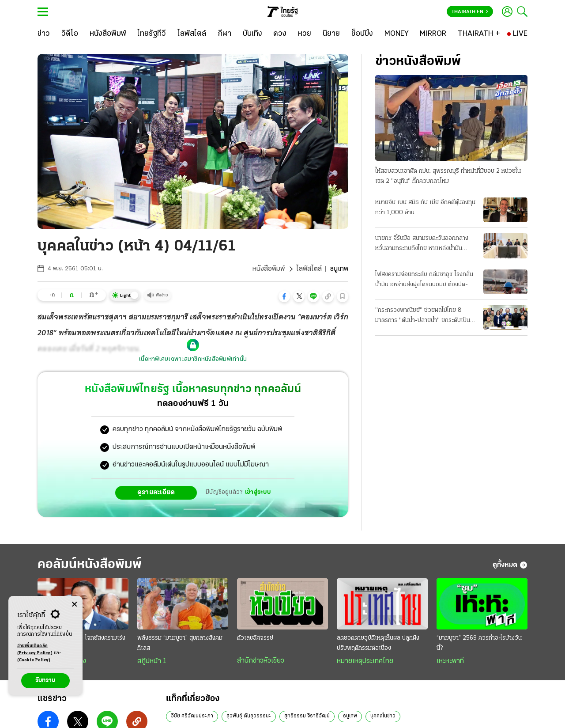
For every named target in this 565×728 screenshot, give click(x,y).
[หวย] (305, 34)
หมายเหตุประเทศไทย (365, 661)
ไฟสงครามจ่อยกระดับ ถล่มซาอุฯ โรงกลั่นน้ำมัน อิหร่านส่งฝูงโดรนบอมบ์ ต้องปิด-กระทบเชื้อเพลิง (424, 281)
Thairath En (470, 12)
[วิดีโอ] (70, 34)
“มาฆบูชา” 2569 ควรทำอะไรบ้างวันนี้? (479, 643)
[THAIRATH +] (479, 34)
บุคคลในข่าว (383, 716)
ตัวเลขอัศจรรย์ (255, 638)
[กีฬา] (224, 34)
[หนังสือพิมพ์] (108, 34)
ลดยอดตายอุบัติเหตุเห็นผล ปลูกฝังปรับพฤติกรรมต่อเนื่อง (378, 643)
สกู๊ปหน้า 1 (152, 661)
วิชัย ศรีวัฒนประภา (192, 716)
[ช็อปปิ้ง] (362, 34)
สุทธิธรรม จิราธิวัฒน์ (307, 716)
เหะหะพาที (450, 661)
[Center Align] (74, 605)
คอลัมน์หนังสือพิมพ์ (90, 565)
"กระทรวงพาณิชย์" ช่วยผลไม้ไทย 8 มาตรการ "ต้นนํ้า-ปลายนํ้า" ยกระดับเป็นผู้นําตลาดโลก (424, 316)
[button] (284, 296)
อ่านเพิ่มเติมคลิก (35, 650)
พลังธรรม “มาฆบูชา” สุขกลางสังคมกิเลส (180, 643)
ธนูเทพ (350, 716)
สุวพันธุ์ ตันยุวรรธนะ (249, 716)
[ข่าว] (44, 34)
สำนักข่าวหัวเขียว (261, 661)
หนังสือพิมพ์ (269, 269)
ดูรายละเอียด (156, 493)
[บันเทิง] (252, 34)
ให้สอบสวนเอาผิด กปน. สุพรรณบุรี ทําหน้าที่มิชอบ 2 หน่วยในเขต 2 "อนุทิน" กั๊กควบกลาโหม (448, 176)
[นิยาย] (331, 34)
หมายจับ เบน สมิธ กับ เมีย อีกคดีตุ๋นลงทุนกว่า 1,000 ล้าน (425, 208)
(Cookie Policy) (34, 660)
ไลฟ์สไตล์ (309, 269)
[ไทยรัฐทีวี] (152, 34)
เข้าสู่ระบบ (258, 492)
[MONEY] (397, 34)
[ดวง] (280, 34)
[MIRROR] (433, 34)
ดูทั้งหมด (510, 565)
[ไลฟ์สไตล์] (192, 34)
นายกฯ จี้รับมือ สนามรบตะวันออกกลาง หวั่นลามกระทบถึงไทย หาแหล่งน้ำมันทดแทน (422, 244)
